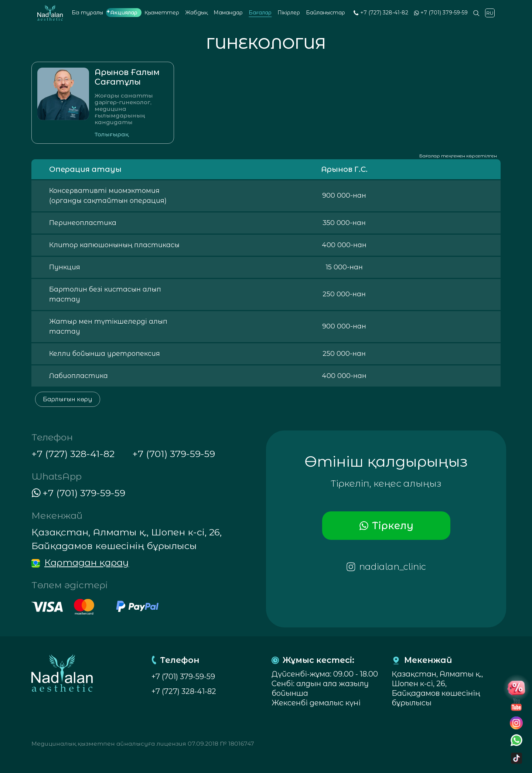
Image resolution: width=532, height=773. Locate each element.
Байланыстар (325, 13)
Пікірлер (289, 13)
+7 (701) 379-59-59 (444, 13)
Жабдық (196, 13)
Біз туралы (87, 13)
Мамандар (228, 13)
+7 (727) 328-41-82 (384, 13)
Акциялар (124, 13)
